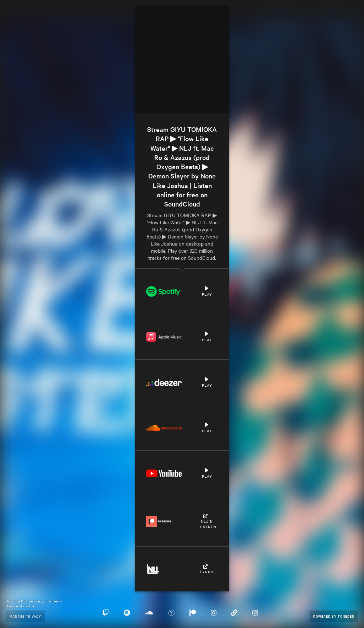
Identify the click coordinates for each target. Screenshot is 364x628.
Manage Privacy (25, 616)
